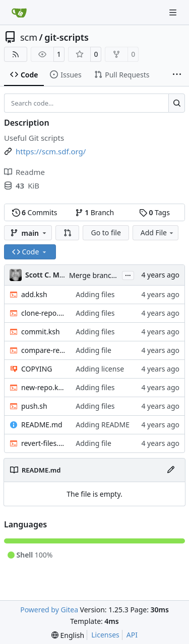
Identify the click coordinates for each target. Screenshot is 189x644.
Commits (35, 212)
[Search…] (177, 103)
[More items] (177, 75)
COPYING (37, 369)
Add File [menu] (158, 233)
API (132, 635)
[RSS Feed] (16, 54)
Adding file (93, 350)
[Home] (19, 13)
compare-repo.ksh (43, 350)
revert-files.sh (43, 443)
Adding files (95, 294)
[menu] (68, 635)
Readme (24, 172)
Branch (95, 212)
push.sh (34, 406)
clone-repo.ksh (43, 313)
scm (29, 37)
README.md (42, 425)
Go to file (106, 233)
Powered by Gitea (49, 610)
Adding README (103, 425)
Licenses (105, 635)
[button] (68, 233)
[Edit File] (171, 470)
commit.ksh (41, 332)
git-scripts (67, 37)
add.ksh (34, 294)
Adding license (100, 369)
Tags (154, 212)
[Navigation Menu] (174, 12)
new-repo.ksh (43, 387)
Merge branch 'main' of (108, 275)
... (128, 274)
